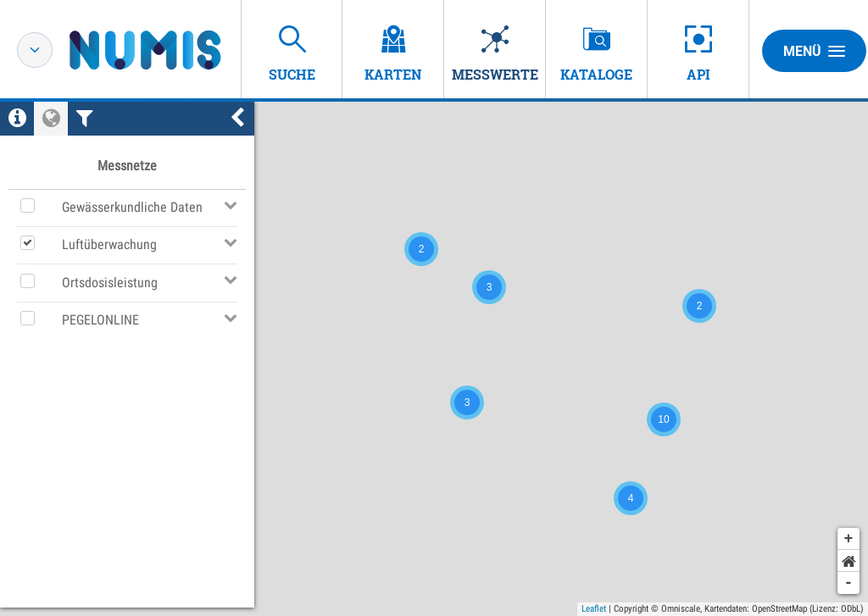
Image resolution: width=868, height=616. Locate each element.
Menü (814, 51)
